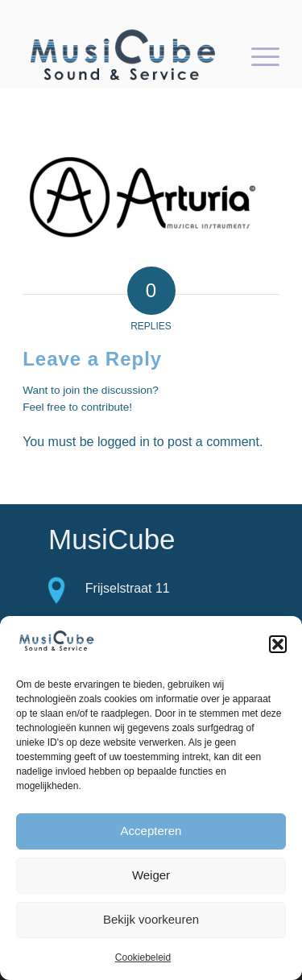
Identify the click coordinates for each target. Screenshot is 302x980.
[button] (278, 644)
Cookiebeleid (143, 957)
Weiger (151, 875)
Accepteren (151, 831)
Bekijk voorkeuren (151, 919)
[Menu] (257, 56)
